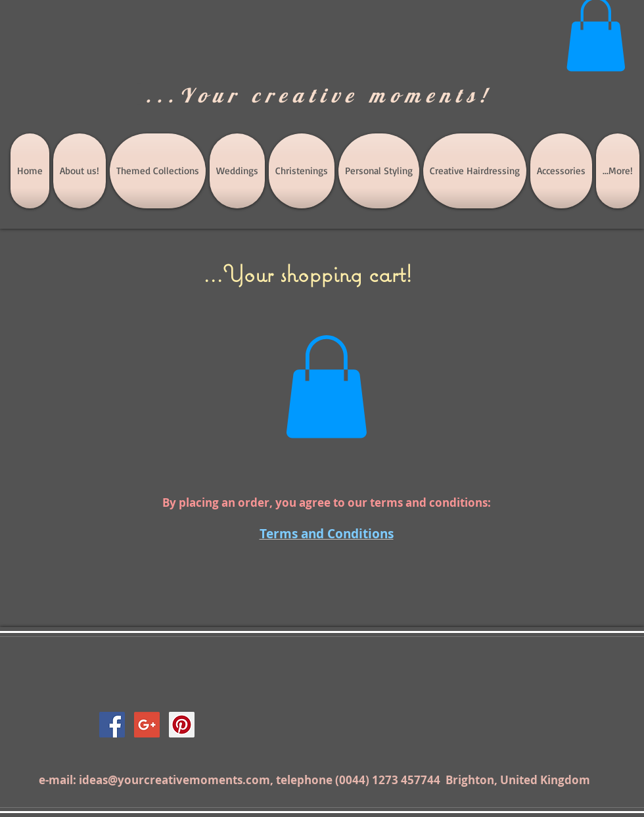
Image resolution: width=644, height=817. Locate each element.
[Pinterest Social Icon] (182, 725)
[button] (326, 387)
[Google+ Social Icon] (147, 725)
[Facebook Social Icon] (112, 725)
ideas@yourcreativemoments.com (174, 780)
